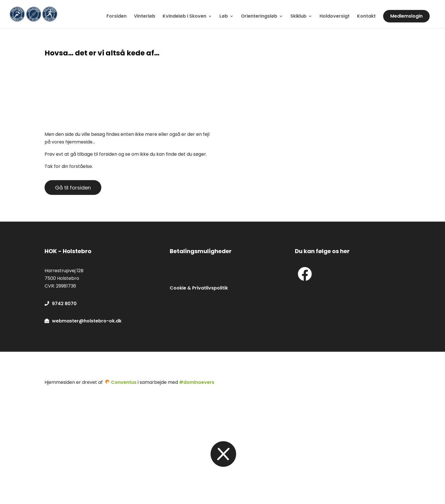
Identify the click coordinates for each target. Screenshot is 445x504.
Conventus (124, 382)
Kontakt (366, 17)
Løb (224, 17)
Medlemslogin (406, 16)
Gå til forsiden (73, 188)
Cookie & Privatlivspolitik (199, 288)
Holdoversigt (335, 17)
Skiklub (298, 17)
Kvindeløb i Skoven (184, 17)
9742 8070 (61, 304)
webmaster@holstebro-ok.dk (83, 321)
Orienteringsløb (259, 17)
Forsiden (117, 17)
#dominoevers (197, 382)
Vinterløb (145, 17)
